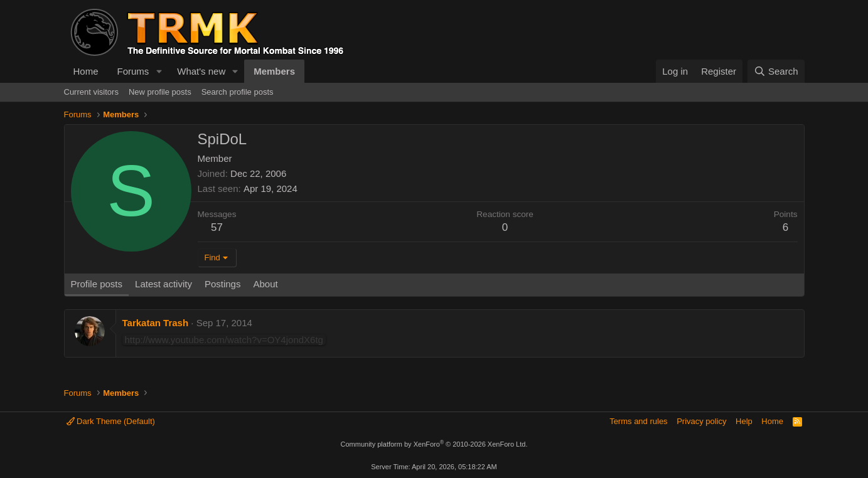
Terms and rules (638, 421)
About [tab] (265, 284)
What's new (201, 71)
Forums (133, 71)
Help (744, 421)
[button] (159, 71)
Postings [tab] (223, 284)
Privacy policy (701, 421)
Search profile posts (238, 92)
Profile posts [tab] (97, 284)
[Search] (776, 71)
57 (217, 227)
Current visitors (91, 92)
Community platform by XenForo (434, 444)
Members (274, 71)
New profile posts (160, 92)
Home (86, 71)
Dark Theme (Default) (111, 421)
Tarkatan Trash (156, 323)
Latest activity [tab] (163, 284)
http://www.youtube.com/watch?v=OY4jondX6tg (224, 340)
